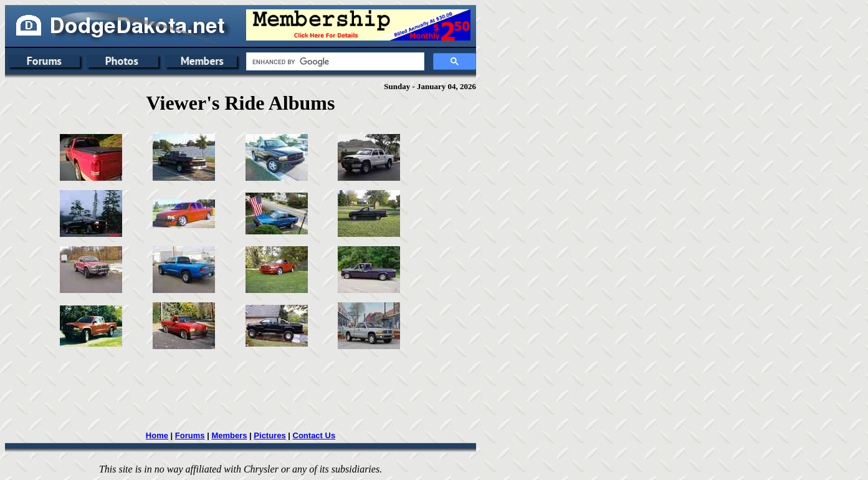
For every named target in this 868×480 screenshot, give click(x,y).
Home (157, 435)
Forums (190, 435)
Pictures (269, 435)
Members (229, 435)
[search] (334, 62)
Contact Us (314, 435)
